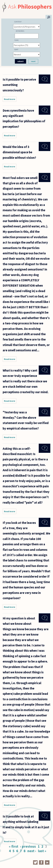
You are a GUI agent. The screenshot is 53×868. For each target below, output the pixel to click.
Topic (17, 40)
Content (18, 22)
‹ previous (28, 846)
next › (32, 851)
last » (42, 851)
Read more (10, 100)
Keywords (20, 31)
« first (14, 846)
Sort (16, 49)
